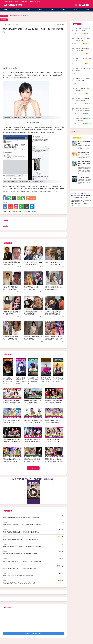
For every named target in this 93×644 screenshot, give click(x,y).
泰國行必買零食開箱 (83, 153)
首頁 (6, 10)
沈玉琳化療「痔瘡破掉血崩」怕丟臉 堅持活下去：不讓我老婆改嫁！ (33, 422)
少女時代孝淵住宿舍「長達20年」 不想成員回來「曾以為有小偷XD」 (33, 479)
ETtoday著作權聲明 (29, 211)
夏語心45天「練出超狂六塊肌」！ (83, 60)
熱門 (29, 10)
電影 (76, 10)
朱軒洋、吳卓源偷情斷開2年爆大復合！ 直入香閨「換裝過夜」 (21, 539)
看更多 (34, 468)
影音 (41, 10)
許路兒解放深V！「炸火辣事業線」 (19, 16)
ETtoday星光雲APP (23, 1)
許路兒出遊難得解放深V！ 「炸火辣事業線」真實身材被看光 (19, 583)
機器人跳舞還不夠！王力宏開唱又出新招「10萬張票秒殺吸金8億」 (21, 554)
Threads (80, 5)
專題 (87, 10)
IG (88, 5)
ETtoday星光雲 (14, 5)
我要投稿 (73, 193)
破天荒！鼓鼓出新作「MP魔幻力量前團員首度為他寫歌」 (19, 576)
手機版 (15, 1)
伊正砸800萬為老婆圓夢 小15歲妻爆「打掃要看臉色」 (83, 110)
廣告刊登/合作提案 (76, 195)
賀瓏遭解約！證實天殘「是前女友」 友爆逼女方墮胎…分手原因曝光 (33, 461)
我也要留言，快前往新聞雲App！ (33, 633)
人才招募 (78, 193)
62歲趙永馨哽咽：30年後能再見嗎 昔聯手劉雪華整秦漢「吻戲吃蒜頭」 (12, 403)
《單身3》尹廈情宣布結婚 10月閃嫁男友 (83, 120)
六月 (5, 225)
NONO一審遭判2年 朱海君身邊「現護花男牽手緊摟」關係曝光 (55, 339)
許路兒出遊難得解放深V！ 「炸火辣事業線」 (83, 50)
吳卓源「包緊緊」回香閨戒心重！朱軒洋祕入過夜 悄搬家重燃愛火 (21, 532)
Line (83, 5)
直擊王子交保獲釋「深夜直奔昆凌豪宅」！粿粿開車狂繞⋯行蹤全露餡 (22, 546)
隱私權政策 (74, 197)
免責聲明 (86, 197)
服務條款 (88, 195)
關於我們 (83, 193)
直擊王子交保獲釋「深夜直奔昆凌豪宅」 (83, 70)
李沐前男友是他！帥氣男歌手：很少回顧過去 (83, 80)
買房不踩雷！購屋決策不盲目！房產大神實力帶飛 (84, 163)
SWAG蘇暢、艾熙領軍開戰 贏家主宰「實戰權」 (83, 30)
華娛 (64, 10)
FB (85, 5)
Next (61, 369)
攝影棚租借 (33, 1)
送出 (76, 5)
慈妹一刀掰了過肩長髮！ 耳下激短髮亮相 (83, 90)
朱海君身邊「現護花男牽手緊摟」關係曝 (83, 40)
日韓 (52, 10)
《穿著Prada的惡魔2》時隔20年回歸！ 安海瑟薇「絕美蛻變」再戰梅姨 (54, 403)
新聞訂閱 (39, 1)
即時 (17, 10)
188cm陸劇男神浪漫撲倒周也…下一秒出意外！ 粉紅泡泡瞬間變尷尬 (22, 561)
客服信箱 (83, 195)
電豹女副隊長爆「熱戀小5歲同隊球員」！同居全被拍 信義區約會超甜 (22, 525)
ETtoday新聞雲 (8, 1)
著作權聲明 (80, 197)
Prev (5, 369)
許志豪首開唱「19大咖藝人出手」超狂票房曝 (83, 100)
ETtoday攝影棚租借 (84, 177)
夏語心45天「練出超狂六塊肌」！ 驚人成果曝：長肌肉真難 (20, 568)
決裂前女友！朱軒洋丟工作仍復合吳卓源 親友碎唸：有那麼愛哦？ (21, 517)
